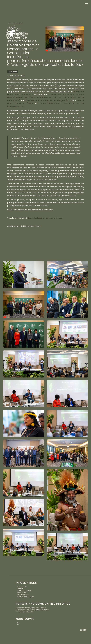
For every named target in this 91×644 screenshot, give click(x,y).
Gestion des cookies (25, 597)
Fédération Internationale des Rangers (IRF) (49, 100)
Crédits (20, 589)
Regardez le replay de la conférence (45, 218)
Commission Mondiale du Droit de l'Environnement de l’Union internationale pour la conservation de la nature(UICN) (45, 97)
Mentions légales (24, 591)
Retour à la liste (15, 23)
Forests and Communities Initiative (20, 32)
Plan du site (22, 587)
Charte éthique (23, 595)
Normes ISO (22, 593)
